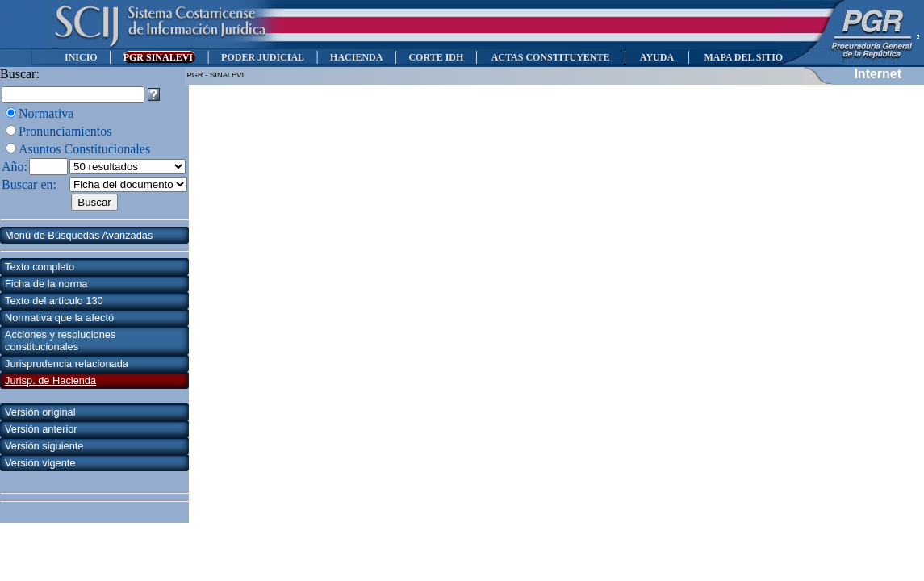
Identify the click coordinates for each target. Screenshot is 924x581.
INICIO (81, 57)
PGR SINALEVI (159, 57)
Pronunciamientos (65, 131)
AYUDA (656, 57)
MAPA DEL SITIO (743, 57)
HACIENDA (356, 57)
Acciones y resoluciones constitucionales (60, 341)
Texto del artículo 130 (54, 301)
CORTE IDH (436, 57)
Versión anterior (41, 429)
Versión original (40, 412)
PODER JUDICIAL (263, 57)
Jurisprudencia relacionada (67, 364)
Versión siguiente (44, 446)
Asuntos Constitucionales (84, 149)
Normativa (46, 113)
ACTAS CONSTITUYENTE (550, 57)
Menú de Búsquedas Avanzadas (79, 235)
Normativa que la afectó (59, 318)
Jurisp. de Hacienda (50, 380)
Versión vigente (40, 463)
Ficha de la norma (46, 284)
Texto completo (40, 267)
